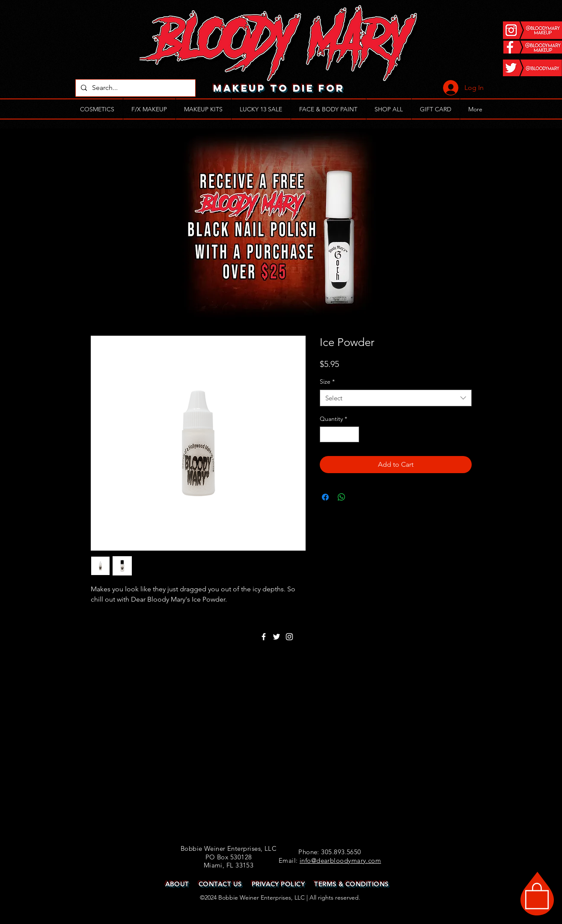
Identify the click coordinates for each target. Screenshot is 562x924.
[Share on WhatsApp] (342, 497)
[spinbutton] (339, 434)
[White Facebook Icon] (264, 637)
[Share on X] (358, 497)
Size (327, 382)
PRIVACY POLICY (278, 884)
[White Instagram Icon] (289, 637)
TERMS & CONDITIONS (351, 884)
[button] (537, 895)
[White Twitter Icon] (277, 637)
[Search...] (135, 88)
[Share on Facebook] (325, 497)
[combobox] (396, 398)
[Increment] (352, 434)
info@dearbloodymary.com (340, 860)
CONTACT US (220, 884)
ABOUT (177, 884)
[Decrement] (326, 434)
